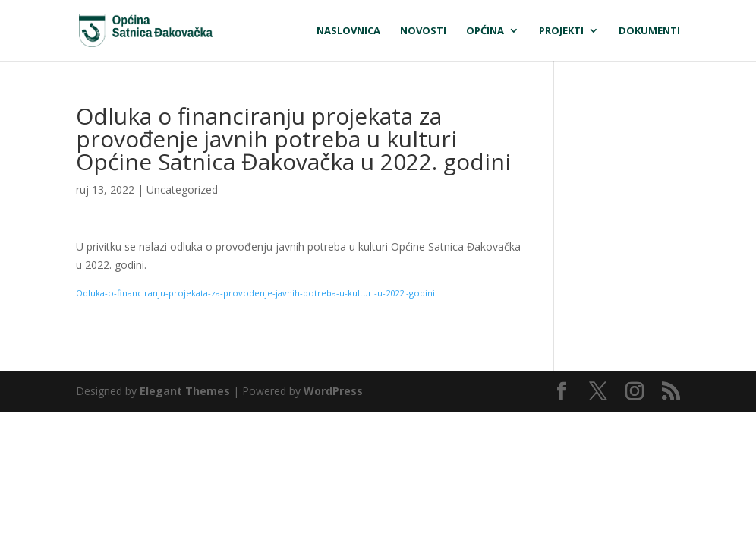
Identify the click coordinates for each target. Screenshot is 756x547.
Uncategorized (182, 190)
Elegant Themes (185, 391)
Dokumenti (649, 31)
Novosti (423, 31)
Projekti (561, 31)
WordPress (333, 391)
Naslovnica (348, 31)
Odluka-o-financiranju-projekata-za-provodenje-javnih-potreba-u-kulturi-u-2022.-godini (255, 293)
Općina (485, 31)
